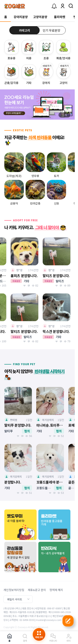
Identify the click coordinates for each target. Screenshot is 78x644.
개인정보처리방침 (14, 590)
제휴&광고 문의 (37, 590)
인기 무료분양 (51, 30)
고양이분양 (40, 17)
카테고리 (24, 30)
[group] (37, 105)
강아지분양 (21, 17)
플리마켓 (60, 17)
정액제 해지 (56, 590)
